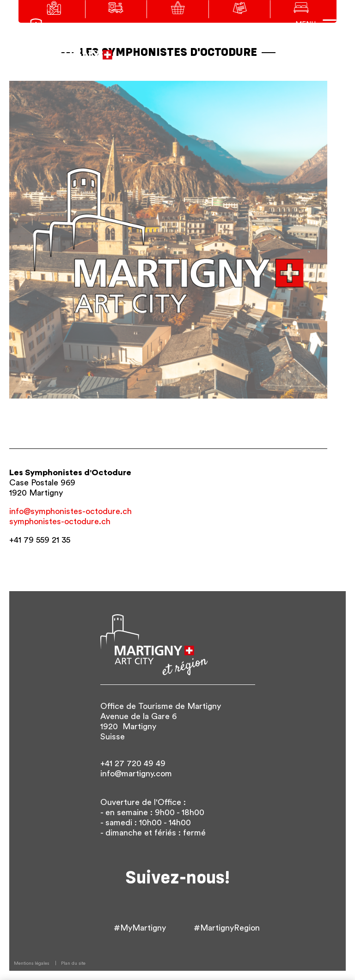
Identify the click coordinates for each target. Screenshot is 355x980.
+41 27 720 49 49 (133, 763)
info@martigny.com (136, 774)
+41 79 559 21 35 (40, 540)
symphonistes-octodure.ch (60, 521)
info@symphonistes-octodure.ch (70, 511)
